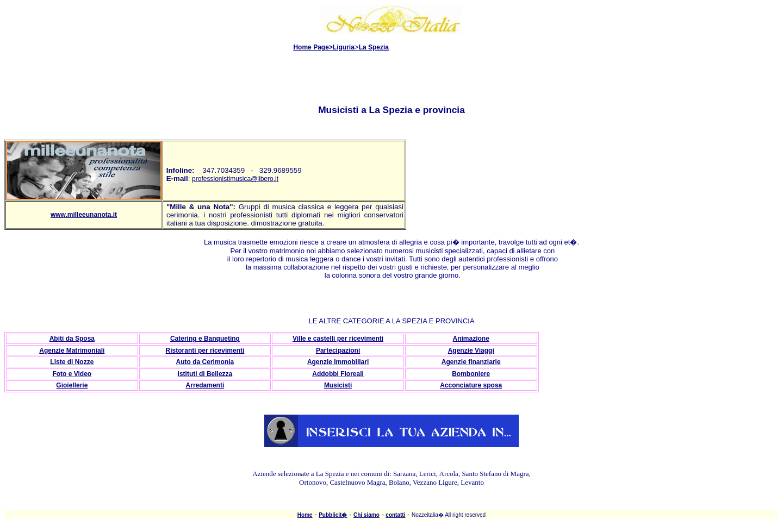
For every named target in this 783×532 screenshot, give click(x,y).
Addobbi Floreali (338, 374)
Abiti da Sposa (72, 339)
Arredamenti (205, 385)
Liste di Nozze (72, 362)
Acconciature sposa (471, 385)
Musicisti (338, 385)
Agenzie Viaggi (471, 351)
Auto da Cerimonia (205, 362)
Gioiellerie (72, 385)
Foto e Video (72, 374)
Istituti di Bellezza (205, 374)
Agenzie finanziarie (471, 362)
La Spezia (374, 47)
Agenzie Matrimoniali (72, 351)
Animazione (471, 339)
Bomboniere (471, 374)
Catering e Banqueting (205, 339)
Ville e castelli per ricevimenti (338, 339)
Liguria (344, 47)
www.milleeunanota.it (84, 215)
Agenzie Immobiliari (338, 362)
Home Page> (313, 47)
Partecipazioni (338, 351)
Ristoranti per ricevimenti (205, 351)
